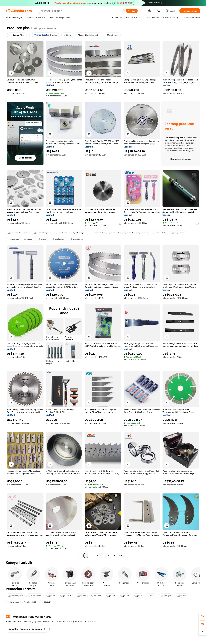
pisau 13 (143, 233)
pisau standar (77, 239)
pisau (138, 596)
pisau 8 (128, 233)
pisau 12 (81, 596)
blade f (151, 596)
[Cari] (132, 11)
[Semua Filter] (17, 35)
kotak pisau (62, 233)
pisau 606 (66, 596)
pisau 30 (181, 596)
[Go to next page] (126, 556)
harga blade (178, 233)
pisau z (51, 596)
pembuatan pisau (42, 233)
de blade (96, 596)
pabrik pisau (58, 239)
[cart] (159, 11)
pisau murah (35, 596)
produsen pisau (15, 596)
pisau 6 (125, 596)
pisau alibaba (160, 233)
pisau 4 (111, 596)
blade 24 (46, 602)
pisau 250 (97, 233)
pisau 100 (113, 233)
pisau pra (166, 596)
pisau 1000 (30, 602)
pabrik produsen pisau (18, 233)
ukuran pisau (80, 233)
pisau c (42, 239)
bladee (28, 239)
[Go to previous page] (80, 556)
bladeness (13, 239)
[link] (202, 617)
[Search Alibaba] (80, 11)
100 (120, 556)
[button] (123, 11)
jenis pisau (13, 602)
